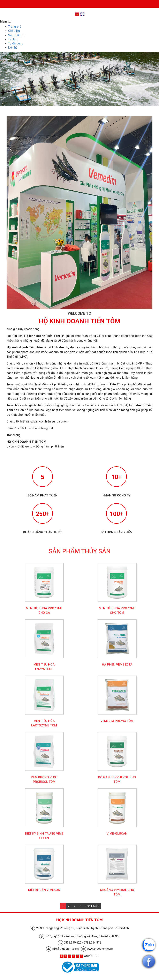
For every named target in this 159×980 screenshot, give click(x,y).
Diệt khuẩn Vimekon (44, 893)
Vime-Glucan (117, 836)
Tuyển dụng (16, 43)
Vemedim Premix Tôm (117, 724)
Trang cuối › (92, 909)
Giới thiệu (14, 31)
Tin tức (13, 39)
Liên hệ (13, 48)
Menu (4, 22)
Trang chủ (15, 27)
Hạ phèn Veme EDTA (117, 667)
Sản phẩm (15, 35)
